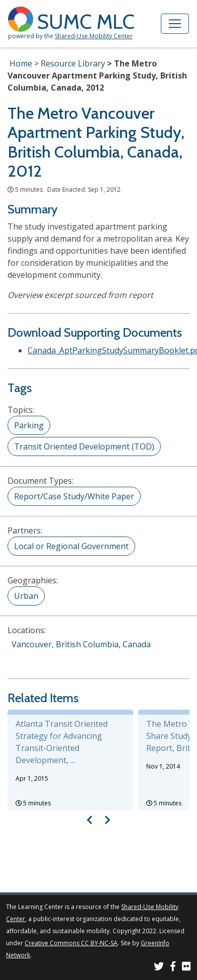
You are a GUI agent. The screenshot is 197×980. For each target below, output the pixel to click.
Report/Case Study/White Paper (74, 496)
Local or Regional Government (71, 546)
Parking (29, 425)
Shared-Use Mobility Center (94, 36)
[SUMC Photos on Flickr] (186, 968)
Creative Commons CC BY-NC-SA (71, 943)
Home (21, 63)
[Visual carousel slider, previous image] (90, 820)
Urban (26, 596)
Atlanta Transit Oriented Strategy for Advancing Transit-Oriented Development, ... (62, 742)
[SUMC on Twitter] (159, 968)
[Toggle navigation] (175, 24)
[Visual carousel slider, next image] (107, 820)
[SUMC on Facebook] (173, 968)
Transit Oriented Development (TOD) (84, 446)
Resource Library (73, 63)
